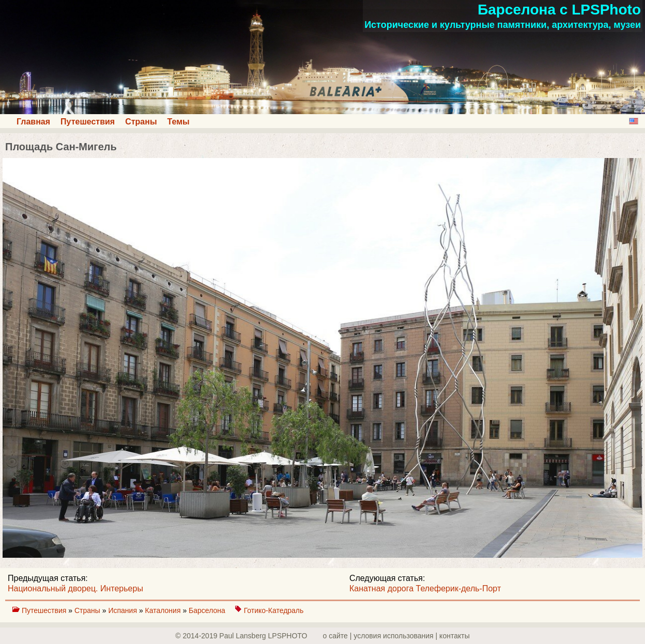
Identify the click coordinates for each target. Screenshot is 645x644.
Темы (179, 122)
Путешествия (88, 122)
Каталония (164, 610)
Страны (141, 122)
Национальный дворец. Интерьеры (75, 588)
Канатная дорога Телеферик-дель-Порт (425, 588)
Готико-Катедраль (274, 610)
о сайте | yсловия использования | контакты (396, 636)
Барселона (208, 610)
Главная (33, 122)
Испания (123, 610)
